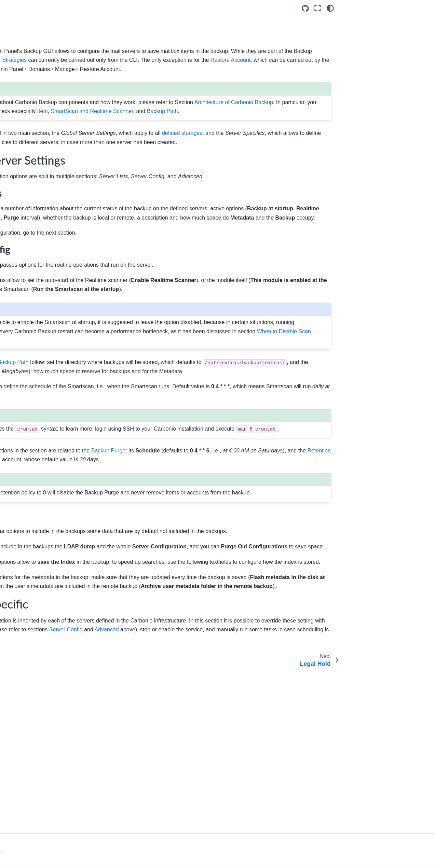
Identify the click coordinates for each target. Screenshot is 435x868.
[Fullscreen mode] (318, 8)
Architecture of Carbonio (35, 90)
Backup (23, 226)
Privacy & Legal (109, 858)
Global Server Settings (382, 22)
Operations (26, 258)
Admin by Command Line (37, 289)
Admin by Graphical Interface (32, 116)
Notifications (28, 248)
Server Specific (373, 32)
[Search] (43, 52)
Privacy (22, 215)
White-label (27, 150)
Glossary (19, 321)
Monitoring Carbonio (31, 299)
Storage (23, 194)
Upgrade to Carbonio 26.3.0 (39, 80)
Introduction (22, 69)
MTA (19, 183)
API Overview (24, 310)
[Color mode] (330, 8)
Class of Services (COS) (41, 172)
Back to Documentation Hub (39, 377)
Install (15, 101)
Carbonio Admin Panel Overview (39, 135)
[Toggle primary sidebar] (99, 8)
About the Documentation (37, 332)
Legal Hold (26, 237)
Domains (24, 161)
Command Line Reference (38, 343)
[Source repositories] (305, 8)
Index (15, 359)
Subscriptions (29, 205)
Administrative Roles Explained (37, 274)
